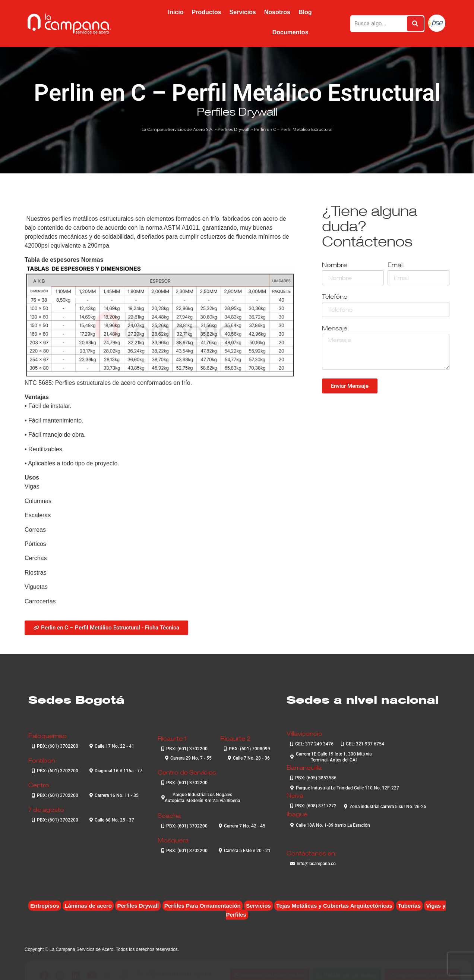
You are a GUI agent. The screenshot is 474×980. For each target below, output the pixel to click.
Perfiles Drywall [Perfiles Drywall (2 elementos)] (138, 906)
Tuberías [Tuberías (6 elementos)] (409, 906)
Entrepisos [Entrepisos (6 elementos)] (45, 906)
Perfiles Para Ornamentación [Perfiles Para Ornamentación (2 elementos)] (203, 906)
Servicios (243, 12)
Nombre (334, 265)
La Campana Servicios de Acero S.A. (177, 129)
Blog (305, 12)
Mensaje (335, 329)
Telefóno (335, 297)
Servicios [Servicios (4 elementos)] (258, 906)
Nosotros (277, 12)
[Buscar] (415, 24)
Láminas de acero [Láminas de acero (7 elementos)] (88, 906)
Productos (206, 12)
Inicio (176, 12)
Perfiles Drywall (237, 111)
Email (396, 265)
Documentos (290, 32)
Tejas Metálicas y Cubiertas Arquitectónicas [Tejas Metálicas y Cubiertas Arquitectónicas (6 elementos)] (334, 906)
